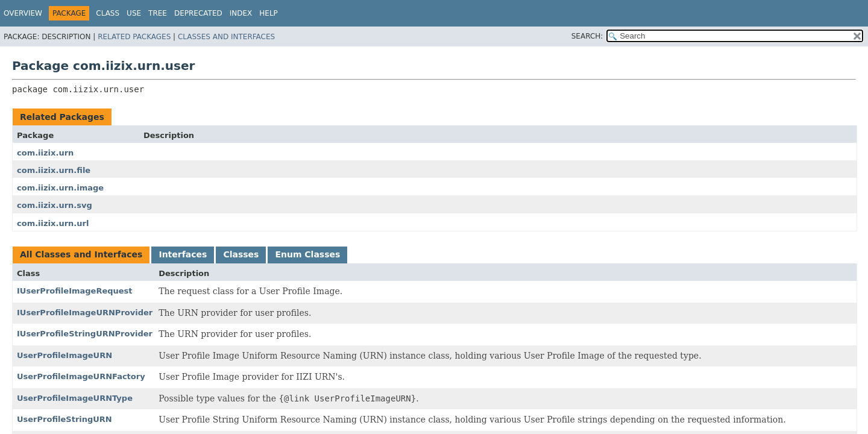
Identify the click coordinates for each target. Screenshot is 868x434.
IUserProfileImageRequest (75, 291)
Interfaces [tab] (183, 254)
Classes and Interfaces (226, 37)
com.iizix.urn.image (60, 188)
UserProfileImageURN (64, 355)
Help (269, 13)
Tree (158, 13)
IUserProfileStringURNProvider (85, 334)
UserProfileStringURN (64, 419)
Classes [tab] (241, 254)
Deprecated (198, 13)
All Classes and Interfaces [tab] (81, 254)
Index (241, 13)
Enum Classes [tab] (307, 254)
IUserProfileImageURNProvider (85, 313)
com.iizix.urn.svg (55, 205)
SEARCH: (587, 36)
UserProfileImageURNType (75, 398)
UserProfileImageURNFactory (81, 376)
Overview (23, 13)
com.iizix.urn (45, 153)
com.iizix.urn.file (54, 170)
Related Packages (134, 37)
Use (134, 13)
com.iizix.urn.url (53, 223)
